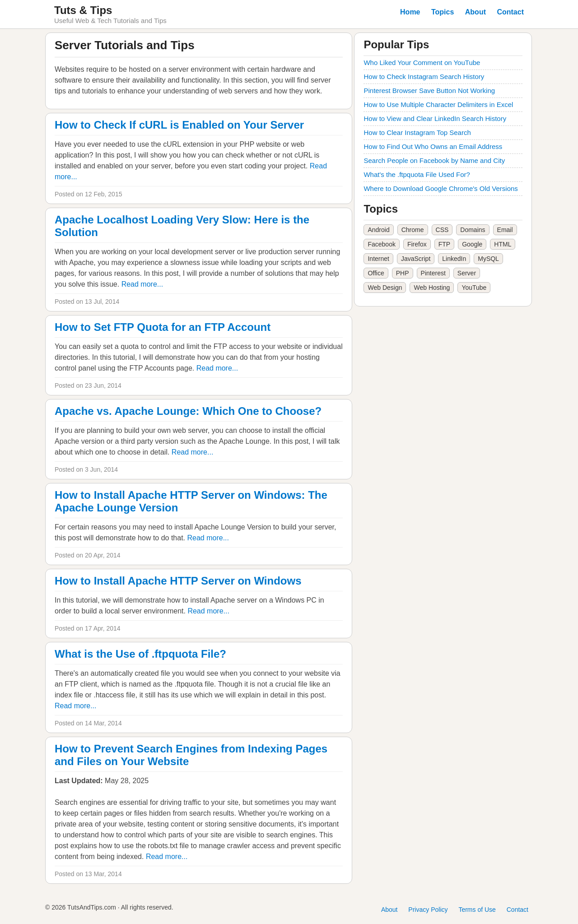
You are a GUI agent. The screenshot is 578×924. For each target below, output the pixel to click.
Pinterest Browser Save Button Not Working (429, 91)
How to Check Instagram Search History (424, 77)
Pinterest (433, 273)
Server (467, 273)
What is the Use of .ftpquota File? (140, 654)
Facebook (381, 244)
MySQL (488, 259)
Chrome (413, 230)
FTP (444, 244)
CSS (442, 230)
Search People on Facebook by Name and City (434, 160)
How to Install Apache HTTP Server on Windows (178, 581)
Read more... (142, 284)
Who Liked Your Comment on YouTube (422, 63)
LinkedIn (454, 259)
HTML (503, 244)
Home (410, 12)
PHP (403, 273)
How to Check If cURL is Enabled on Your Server (179, 125)
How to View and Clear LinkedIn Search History (435, 118)
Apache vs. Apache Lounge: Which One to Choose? (188, 411)
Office (376, 273)
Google (472, 244)
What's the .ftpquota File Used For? (417, 174)
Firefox (417, 244)
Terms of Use (477, 910)
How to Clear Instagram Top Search (417, 132)
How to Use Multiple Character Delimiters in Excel (438, 104)
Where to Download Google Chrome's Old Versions (440, 188)
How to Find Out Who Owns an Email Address (433, 146)
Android (378, 230)
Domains (473, 230)
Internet (378, 259)
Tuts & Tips (83, 10)
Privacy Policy (428, 910)
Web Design (385, 288)
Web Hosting (432, 288)
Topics (443, 12)
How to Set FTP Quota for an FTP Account (163, 327)
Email (505, 230)
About (475, 12)
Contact (510, 12)
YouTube (474, 288)
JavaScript (416, 259)
